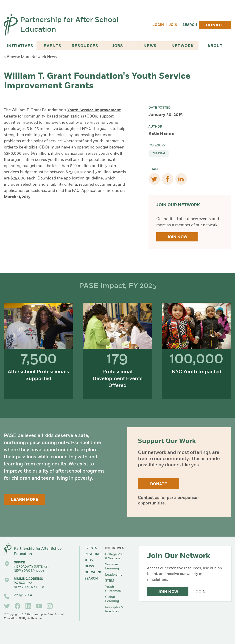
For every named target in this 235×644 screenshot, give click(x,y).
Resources (85, 46)
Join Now (177, 237)
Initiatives (20, 46)
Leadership (114, 575)
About (215, 46)
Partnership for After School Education (69, 25)
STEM (110, 581)
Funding (159, 154)
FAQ (76, 191)
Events (52, 46)
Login (158, 25)
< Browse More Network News (30, 57)
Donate (215, 25)
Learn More (25, 500)
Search (190, 25)
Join (173, 25)
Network (183, 46)
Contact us (149, 498)
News (150, 46)
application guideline (83, 178)
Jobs (117, 46)
